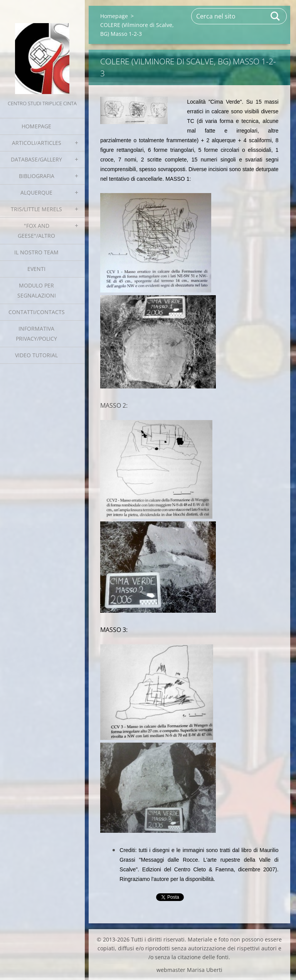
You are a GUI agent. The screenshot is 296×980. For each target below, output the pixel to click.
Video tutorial (36, 355)
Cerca (276, 16)
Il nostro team (36, 252)
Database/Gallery (36, 159)
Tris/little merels (36, 209)
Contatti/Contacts (37, 312)
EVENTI (36, 269)
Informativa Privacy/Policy (36, 334)
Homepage (36, 126)
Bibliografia (37, 176)
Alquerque (36, 192)
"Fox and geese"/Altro (36, 231)
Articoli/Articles (37, 143)
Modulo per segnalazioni (37, 290)
